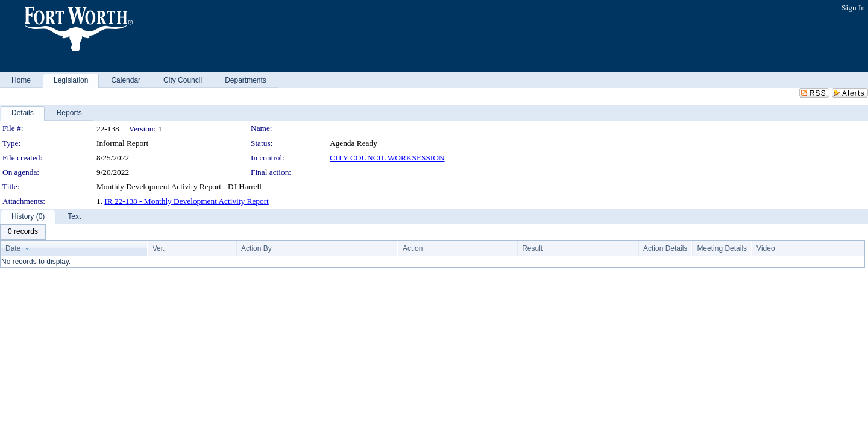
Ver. (159, 248)
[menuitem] (23, 232)
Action (413, 248)
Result (532, 248)
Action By (256, 248)
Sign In (853, 8)
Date (13, 248)
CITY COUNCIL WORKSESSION (387, 158)
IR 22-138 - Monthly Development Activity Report (186, 201)
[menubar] (23, 232)
